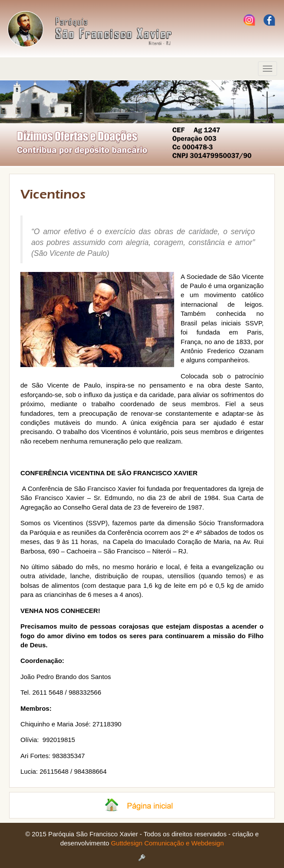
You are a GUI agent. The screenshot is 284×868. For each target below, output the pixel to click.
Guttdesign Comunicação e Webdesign (167, 843)
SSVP (97, 523)
